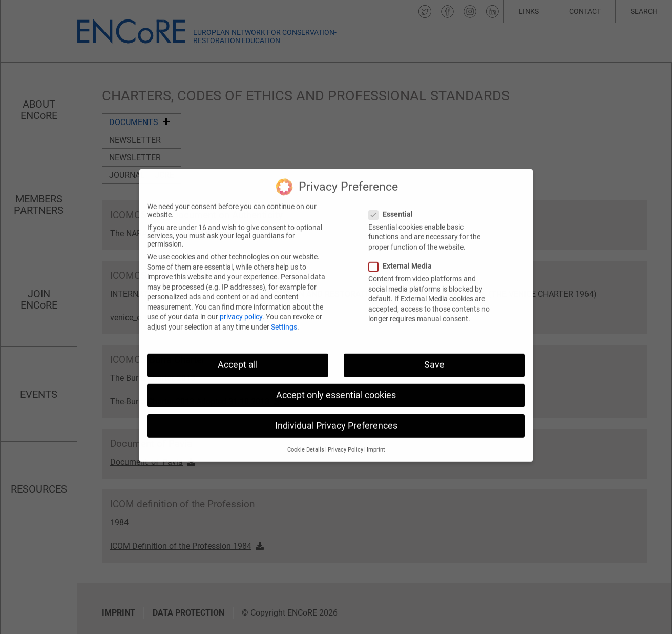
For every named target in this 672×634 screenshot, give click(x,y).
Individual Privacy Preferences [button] (336, 416)
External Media (403, 256)
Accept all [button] (238, 355)
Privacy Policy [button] (345, 439)
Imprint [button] (376, 439)
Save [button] (434, 355)
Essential (394, 204)
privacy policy (241, 307)
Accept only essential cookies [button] (336, 385)
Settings (284, 317)
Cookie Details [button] (306, 439)
